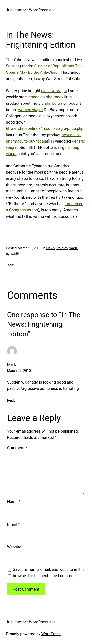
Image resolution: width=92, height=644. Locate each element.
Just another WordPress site (31, 10)
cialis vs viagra (54, 91)
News (50, 248)
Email (13, 525)
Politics (62, 248)
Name (14, 502)
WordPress (51, 634)
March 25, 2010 (19, 371)
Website (14, 547)
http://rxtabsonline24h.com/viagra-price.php (45, 129)
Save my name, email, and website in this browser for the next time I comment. (49, 573)
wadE (74, 248)
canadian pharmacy (46, 97)
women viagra (30, 110)
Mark (12, 365)
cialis (41, 116)
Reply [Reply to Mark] (11, 400)
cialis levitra (52, 103)
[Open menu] (83, 10)
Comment (17, 448)
